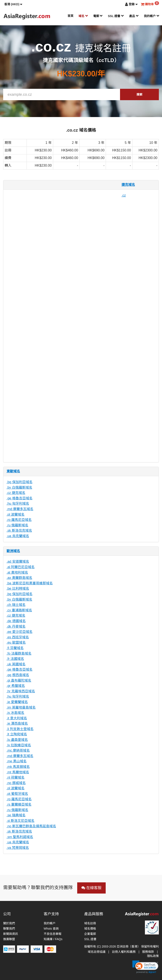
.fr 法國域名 (15, 659)
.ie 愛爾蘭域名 (17, 702)
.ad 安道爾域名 (18, 561)
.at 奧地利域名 (17, 572)
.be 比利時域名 (18, 588)
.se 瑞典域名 (16, 815)
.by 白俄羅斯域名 (19, 487)
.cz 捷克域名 (16, 493)
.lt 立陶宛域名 (17, 734)
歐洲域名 (13, 551)
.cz (124, 195)
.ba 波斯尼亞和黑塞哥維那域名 (30, 583)
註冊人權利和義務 (124, 952)
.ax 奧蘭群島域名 (19, 578)
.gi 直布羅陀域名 (19, 680)
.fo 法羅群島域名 (19, 653)
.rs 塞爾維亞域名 (19, 804)
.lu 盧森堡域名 (17, 740)
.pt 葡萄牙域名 (17, 794)
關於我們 (9, 923)
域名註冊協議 (97, 952)
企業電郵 (90, 934)
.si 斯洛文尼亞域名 (20, 821)
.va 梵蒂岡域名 (18, 848)
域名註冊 (90, 923)
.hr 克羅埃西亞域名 (21, 691)
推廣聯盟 (9, 939)
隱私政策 (153, 956)
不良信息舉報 (53, 934)
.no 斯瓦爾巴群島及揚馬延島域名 (31, 826)
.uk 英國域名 (16, 664)
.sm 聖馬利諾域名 (20, 837)
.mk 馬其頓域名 (18, 767)
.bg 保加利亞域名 (20, 482)
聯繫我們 (9, 929)
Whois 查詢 (51, 929)
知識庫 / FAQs (53, 939)
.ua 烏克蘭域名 (18, 536)
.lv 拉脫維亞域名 (19, 745)
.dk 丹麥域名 (16, 626)
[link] (145, 967)
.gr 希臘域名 (16, 686)
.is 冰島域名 (15, 713)
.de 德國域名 (16, 621)
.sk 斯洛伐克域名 (19, 530)
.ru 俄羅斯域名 (17, 525)
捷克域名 (128, 185)
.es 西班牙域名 (18, 637)
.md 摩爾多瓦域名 (20, 509)
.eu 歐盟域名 (16, 642)
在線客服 (91, 888)
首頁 (70, 16)
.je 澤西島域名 (17, 723)
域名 (83, 16)
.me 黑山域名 (17, 761)
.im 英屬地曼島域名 (21, 707)
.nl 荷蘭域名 (16, 777)
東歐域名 (13, 471)
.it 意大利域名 (17, 718)
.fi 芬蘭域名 (15, 648)
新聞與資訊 (11, 934)
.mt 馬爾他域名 (18, 772)
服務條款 (148, 952)
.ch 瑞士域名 (16, 605)
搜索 (139, 94)
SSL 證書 (116, 16)
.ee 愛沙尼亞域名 (20, 632)
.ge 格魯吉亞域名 (20, 498)
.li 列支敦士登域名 (20, 729)
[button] (13, 4)
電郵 (98, 16)
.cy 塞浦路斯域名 (19, 610)
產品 (134, 16)
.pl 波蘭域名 (16, 514)
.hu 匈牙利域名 (18, 503)
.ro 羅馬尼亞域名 (19, 520)
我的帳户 (152, 16)
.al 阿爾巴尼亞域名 (21, 567)
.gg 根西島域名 (18, 675)
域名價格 (90, 929)
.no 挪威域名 (16, 783)
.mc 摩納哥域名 (18, 750)
